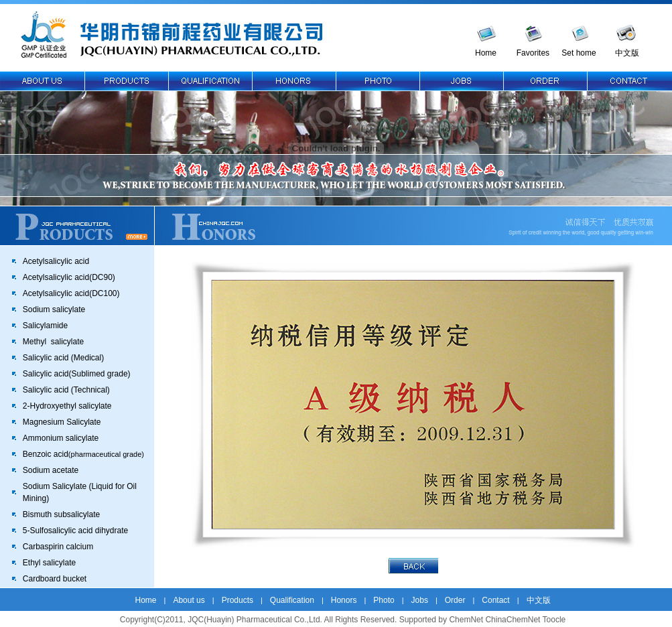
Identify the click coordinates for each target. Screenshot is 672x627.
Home (486, 53)
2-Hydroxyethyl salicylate (67, 406)
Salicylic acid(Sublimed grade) (77, 374)
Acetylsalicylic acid (56, 261)
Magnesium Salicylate (62, 422)
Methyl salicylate (53, 342)
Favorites (533, 53)
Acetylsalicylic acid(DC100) (71, 293)
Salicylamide (45, 326)
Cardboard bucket (55, 579)
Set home (579, 53)
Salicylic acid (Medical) (63, 358)
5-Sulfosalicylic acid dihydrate (75, 531)
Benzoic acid (83, 454)
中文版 (627, 53)
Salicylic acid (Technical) (66, 390)
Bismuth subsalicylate (61, 514)
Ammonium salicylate (61, 438)
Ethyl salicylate (49, 563)
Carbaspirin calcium (58, 547)
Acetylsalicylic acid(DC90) (69, 277)
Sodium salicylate (54, 309)
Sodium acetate (51, 470)
